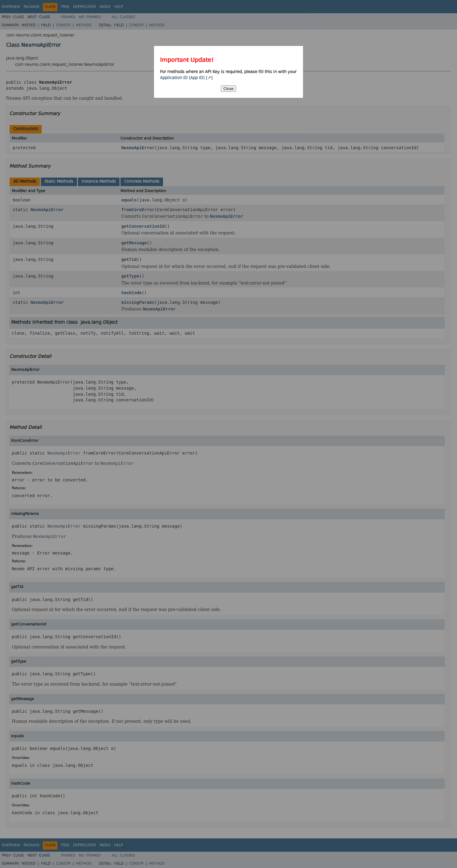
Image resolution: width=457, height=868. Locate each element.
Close (228, 89)
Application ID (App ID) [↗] (186, 78)
